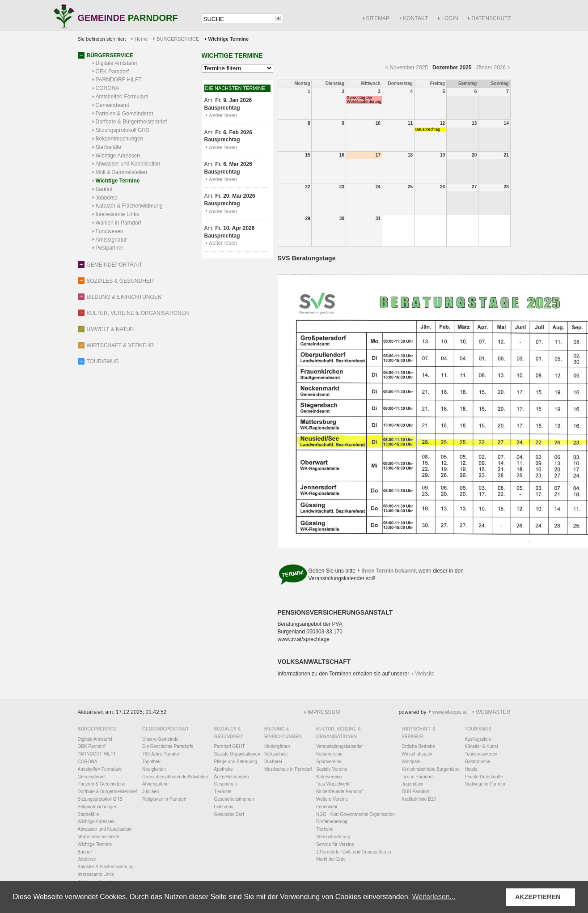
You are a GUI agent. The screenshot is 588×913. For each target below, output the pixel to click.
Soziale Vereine (332, 769)
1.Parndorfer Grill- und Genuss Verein (353, 852)
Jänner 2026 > (493, 68)
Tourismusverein (481, 754)
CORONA (108, 88)
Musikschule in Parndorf (288, 769)
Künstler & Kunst (481, 746)
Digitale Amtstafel (116, 63)
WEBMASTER (493, 712)
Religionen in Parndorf (164, 799)
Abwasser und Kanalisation (128, 164)
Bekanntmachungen (120, 139)
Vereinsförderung (333, 837)
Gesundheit (225, 784)
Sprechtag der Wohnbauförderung (364, 100)
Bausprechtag (428, 129)
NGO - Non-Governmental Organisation (355, 814)
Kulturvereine (329, 754)
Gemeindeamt (112, 105)
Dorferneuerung (332, 822)
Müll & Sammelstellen (121, 172)
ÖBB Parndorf (415, 792)
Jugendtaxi (412, 784)
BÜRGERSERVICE (178, 39)
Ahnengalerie (155, 784)
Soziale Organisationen (237, 754)
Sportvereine (329, 762)
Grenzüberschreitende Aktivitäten (175, 777)
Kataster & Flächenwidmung (129, 206)
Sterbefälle (108, 147)
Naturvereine (329, 777)
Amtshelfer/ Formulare (122, 97)
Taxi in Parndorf (417, 777)
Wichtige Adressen (118, 156)
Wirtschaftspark (417, 754)
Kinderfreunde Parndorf (339, 792)
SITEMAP (378, 18)
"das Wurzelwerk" (334, 784)
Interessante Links (117, 214)
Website (425, 674)
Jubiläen (150, 792)
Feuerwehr (327, 807)
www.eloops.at (450, 712)
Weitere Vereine (332, 799)
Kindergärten (277, 746)
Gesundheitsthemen (234, 799)
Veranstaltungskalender (340, 746)
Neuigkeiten (154, 769)
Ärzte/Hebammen (231, 777)
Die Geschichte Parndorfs (168, 746)
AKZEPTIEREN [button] (538, 897)
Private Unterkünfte (484, 777)
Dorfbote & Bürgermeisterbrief (131, 122)
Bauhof (104, 189)
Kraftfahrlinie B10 (419, 799)
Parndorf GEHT (229, 746)
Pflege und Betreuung (235, 762)
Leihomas (223, 807)
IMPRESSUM (324, 712)
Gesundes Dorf (229, 814)
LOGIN (450, 18)
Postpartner (110, 248)
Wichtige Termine (118, 181)
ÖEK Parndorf (112, 72)
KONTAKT (415, 18)
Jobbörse (107, 198)
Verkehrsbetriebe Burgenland (431, 769)
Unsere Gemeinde (160, 739)
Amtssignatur (111, 240)
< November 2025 (406, 68)
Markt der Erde (331, 859)
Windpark (411, 762)
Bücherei (273, 762)
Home (141, 39)
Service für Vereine (335, 844)
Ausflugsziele (478, 739)
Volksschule (276, 754)
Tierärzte (222, 792)
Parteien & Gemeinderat (125, 114)
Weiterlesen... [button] (434, 897)
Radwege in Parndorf (486, 784)
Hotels (471, 769)
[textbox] (238, 19)
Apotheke (223, 769)
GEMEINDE (128, 19)
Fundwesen (110, 231)
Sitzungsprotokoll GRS (123, 130)
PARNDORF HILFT (119, 80)
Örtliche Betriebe (418, 746)
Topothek (151, 762)
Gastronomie (477, 762)
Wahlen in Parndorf (118, 223)
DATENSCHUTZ (491, 18)
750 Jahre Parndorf (161, 754)
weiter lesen (223, 115)
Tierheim (325, 829)
